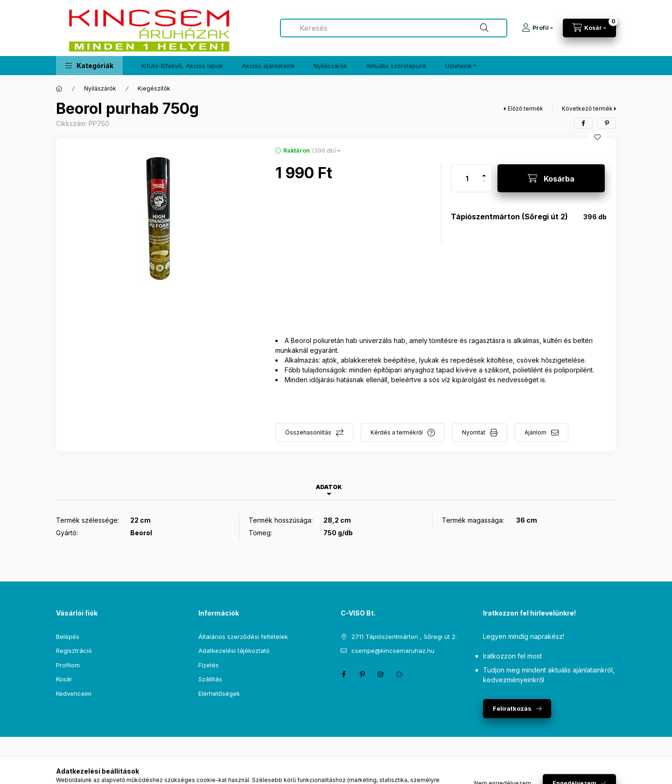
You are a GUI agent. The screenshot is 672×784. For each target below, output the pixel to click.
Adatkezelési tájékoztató (234, 651)
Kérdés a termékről (397, 432)
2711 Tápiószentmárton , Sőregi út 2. (404, 637)
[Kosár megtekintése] (589, 28)
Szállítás (210, 679)
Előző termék (525, 108)
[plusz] (484, 171)
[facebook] (583, 123)
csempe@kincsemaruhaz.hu (393, 651)
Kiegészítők (154, 88)
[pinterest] (607, 123)
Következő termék (587, 108)
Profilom (68, 665)
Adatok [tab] (329, 487)
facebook (343, 674)
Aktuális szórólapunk (396, 66)
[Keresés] (484, 28)
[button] (89, 66)
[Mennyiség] (467, 178)
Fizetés (209, 665)
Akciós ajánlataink (268, 66)
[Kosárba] (551, 178)
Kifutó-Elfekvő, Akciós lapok (182, 66)
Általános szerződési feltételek (243, 637)
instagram (381, 674)
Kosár (64, 679)
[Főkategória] (59, 89)
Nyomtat (474, 432)
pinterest (362, 674)
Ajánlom (535, 432)
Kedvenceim (74, 693)
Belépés (68, 637)
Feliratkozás (512, 708)
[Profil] (537, 28)
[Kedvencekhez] (597, 137)
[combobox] (394, 28)
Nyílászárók (330, 66)
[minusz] (484, 185)
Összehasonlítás (308, 432)
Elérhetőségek (219, 693)
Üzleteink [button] (458, 66)
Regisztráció (74, 651)
